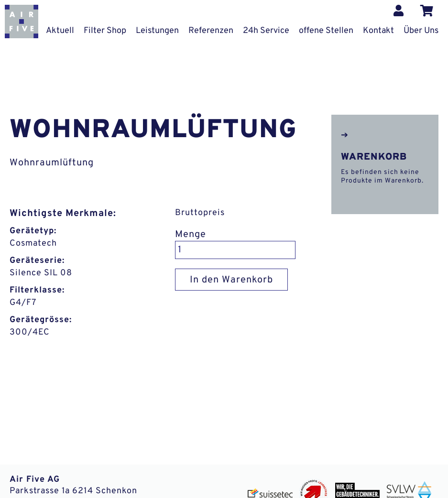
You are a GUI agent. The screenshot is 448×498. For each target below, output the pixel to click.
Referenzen (211, 31)
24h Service (266, 31)
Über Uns (421, 31)
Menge (191, 235)
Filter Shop (105, 31)
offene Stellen (326, 31)
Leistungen (157, 31)
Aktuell (60, 31)
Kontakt (378, 31)
